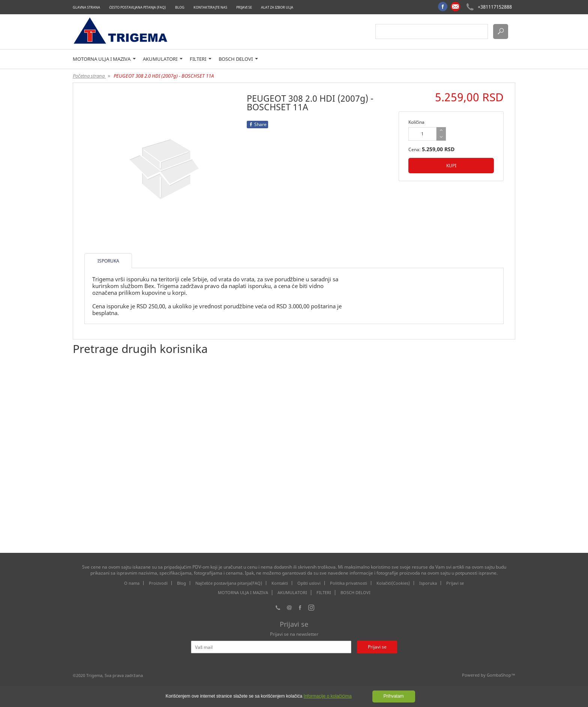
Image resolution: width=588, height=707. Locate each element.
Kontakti (280, 583)
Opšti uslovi (309, 583)
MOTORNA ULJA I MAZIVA (104, 59)
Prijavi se (244, 7)
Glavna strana (86, 7)
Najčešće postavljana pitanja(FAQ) (229, 583)
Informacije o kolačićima (328, 696)
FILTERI (201, 59)
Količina (416, 122)
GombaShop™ (501, 675)
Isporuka (428, 583)
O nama (132, 583)
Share (257, 124)
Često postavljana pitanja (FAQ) (138, 7)
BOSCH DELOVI (238, 59)
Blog (180, 7)
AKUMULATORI (163, 59)
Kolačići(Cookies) (393, 583)
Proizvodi (158, 583)
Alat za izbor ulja (277, 7)
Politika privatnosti (349, 583)
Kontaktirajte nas (210, 7)
